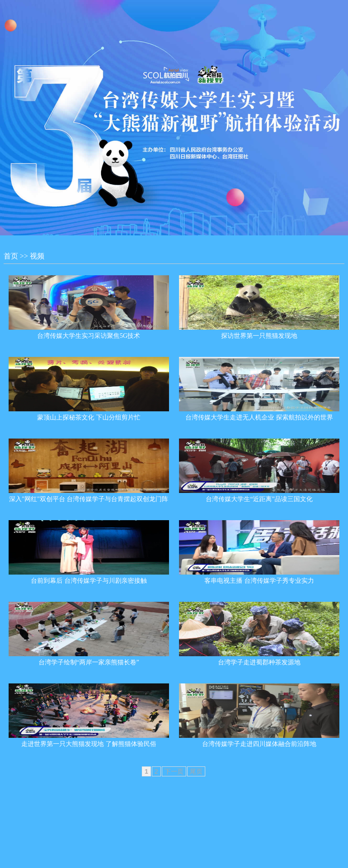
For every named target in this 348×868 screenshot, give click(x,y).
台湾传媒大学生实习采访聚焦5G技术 (89, 336)
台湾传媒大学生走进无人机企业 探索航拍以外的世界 (259, 417)
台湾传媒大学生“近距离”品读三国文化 (259, 499)
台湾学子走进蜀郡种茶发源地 (259, 662)
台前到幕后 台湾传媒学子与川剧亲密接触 (89, 581)
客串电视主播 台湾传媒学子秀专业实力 (259, 581)
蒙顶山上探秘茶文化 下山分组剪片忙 (89, 417)
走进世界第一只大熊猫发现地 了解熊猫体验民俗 (89, 744)
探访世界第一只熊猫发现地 (259, 336)
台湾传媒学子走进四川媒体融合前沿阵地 (259, 744)
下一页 (174, 771)
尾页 (196, 771)
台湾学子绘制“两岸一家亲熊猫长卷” (89, 662)
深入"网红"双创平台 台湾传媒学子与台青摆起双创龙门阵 (89, 499)
